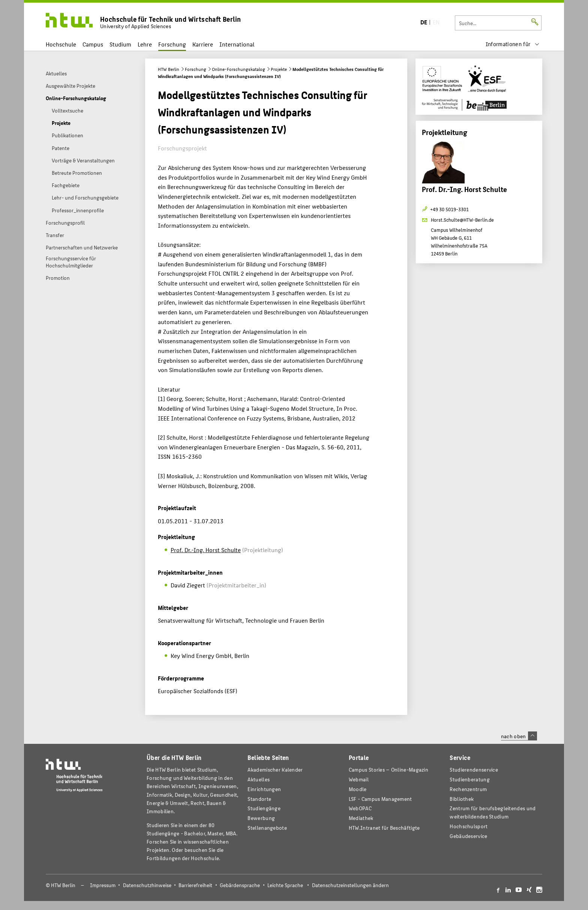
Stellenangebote (267, 828)
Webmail (359, 779)
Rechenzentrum (468, 789)
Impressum (103, 885)
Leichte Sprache (285, 885)
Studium (120, 44)
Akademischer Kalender (275, 770)
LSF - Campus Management (380, 799)
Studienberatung (469, 779)
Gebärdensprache (240, 885)
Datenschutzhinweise (147, 885)
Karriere (203, 44)
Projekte (279, 69)
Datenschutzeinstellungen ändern (350, 885)
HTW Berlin (169, 69)
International (237, 44)
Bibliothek (462, 799)
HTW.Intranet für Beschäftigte (384, 828)
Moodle (358, 789)
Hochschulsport (469, 826)
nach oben (519, 736)
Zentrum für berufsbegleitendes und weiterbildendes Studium (493, 812)
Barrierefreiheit (195, 885)
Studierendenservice (474, 770)
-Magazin (388, 770)
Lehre (145, 44)
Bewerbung (261, 818)
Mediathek (361, 818)
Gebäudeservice (468, 836)
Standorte (259, 799)
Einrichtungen (264, 789)
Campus (93, 44)
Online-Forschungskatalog (238, 69)
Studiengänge (264, 808)
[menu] (513, 44)
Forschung (172, 44)
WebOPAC (360, 808)
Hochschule (61, 44)
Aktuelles (259, 779)
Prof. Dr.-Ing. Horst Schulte (206, 550)
